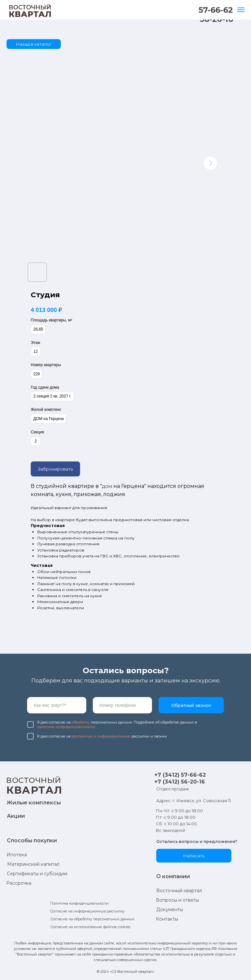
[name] (57, 705)
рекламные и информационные (101, 736)
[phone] (122, 705)
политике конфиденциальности (66, 727)
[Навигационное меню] (241, 10)
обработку (81, 722)
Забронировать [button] (55, 469)
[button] (194, 856)
